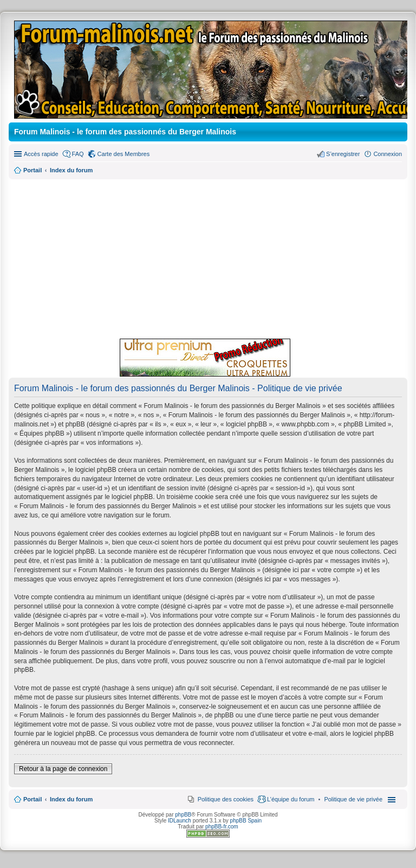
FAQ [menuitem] (78, 154)
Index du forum (71, 799)
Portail (32, 170)
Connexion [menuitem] (388, 154)
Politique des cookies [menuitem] (226, 799)
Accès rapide (41, 154)
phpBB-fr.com (222, 827)
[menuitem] (353, 799)
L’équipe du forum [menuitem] (291, 799)
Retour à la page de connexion (63, 769)
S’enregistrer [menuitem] (343, 154)
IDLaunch (180, 821)
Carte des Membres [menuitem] (124, 154)
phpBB (183, 815)
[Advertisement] (208, 257)
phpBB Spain (246, 821)
